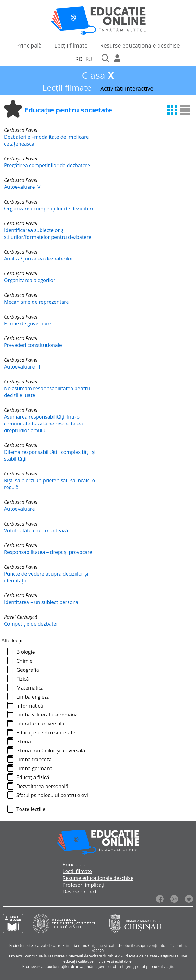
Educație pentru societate (46, 733)
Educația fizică (33, 777)
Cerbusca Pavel (21, 474)
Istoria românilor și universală (51, 750)
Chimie (24, 661)
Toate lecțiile (31, 809)
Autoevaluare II (21, 509)
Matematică (30, 688)
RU (89, 59)
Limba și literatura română (47, 715)
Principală (29, 45)
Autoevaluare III (22, 367)
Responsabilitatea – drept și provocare (48, 552)
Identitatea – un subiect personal (42, 602)
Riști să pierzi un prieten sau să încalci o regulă (50, 484)
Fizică (23, 679)
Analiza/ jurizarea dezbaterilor (39, 259)
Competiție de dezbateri (32, 624)
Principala (74, 864)
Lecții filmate (71, 45)
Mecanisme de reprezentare (37, 302)
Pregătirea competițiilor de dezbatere (47, 165)
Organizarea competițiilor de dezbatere (49, 209)
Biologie (26, 652)
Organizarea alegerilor (30, 280)
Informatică (30, 706)
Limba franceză (34, 759)
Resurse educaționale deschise (140, 45)
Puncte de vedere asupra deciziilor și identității (46, 577)
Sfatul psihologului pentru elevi (52, 795)
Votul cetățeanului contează (36, 530)
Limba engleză (33, 697)
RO (79, 59)
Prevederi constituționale (33, 345)
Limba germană (35, 768)
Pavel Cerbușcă (21, 617)
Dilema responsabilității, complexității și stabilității (50, 455)
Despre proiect (80, 892)
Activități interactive (127, 88)
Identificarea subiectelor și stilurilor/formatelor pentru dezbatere (48, 234)
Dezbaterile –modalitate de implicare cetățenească (46, 140)
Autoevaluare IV (22, 187)
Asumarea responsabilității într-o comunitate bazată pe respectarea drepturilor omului (44, 424)
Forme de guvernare (28, 323)
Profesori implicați (83, 885)
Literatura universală (40, 724)
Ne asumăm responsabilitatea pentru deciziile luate (47, 392)
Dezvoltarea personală (42, 786)
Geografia (28, 670)
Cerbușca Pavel (21, 130)
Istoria (24, 741)
